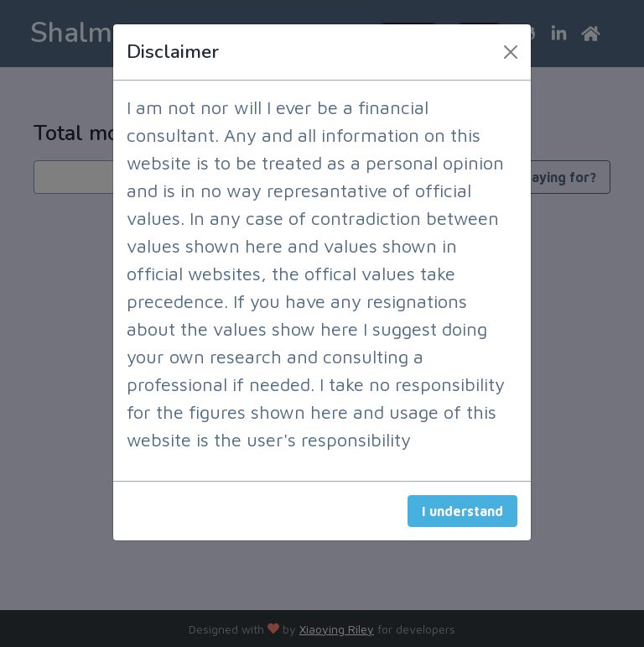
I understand (462, 511)
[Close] (511, 52)
